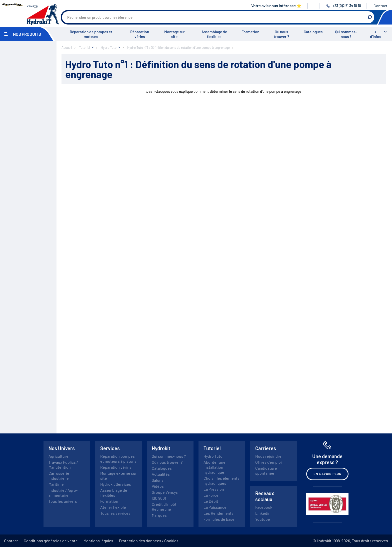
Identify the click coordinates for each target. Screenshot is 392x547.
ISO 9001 (159, 498)
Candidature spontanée (266, 471)
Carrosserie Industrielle (59, 476)
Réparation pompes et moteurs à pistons (118, 459)
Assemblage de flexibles (214, 34)
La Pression (214, 489)
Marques (159, 515)
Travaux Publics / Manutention (63, 465)
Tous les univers (63, 501)
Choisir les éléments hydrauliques (221, 481)
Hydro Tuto (213, 456)
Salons (158, 480)
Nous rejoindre (268, 456)
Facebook (264, 507)
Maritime (56, 484)
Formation (250, 32)
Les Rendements (218, 513)
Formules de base (219, 519)
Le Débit (211, 501)
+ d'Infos (375, 34)
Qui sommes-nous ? (346, 34)
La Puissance (215, 507)
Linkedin (263, 513)
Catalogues (313, 32)
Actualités (161, 474)
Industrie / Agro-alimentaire (63, 493)
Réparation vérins (140, 34)
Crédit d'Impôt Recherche (164, 507)
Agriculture (58, 456)
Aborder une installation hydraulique (214, 467)
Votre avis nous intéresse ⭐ (276, 6)
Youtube (263, 519)
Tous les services (115, 513)
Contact (380, 6)
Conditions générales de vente (51, 541)
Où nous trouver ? (281, 34)
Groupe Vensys (165, 492)
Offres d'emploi (268, 462)
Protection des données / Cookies (149, 541)
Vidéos (158, 486)
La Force (211, 495)
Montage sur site (174, 34)
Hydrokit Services (116, 484)
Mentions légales (98, 541)
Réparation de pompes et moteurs (91, 34)
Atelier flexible (113, 507)
